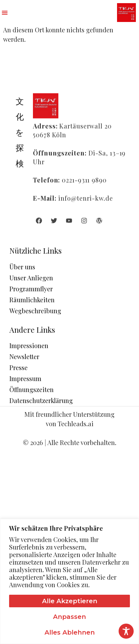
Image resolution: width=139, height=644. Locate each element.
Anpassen (69, 617)
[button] (5, 13)
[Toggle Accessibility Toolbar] (126, 631)
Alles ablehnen (70, 632)
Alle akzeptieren (70, 601)
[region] (69, 581)
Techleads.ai (76, 424)
